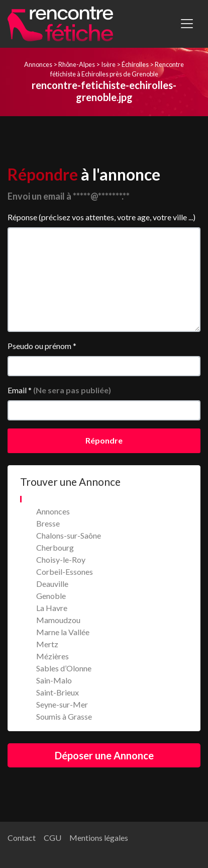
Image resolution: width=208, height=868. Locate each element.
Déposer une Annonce (104, 755)
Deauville (52, 584)
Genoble (51, 596)
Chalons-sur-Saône (69, 535)
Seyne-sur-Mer (62, 704)
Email (59, 390)
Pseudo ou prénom (42, 346)
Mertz (47, 644)
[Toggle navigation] (187, 24)
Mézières (53, 656)
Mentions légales (99, 838)
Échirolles (135, 64)
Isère (108, 64)
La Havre (52, 608)
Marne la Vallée (63, 632)
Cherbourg (55, 547)
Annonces (38, 64)
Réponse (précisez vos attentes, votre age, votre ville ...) (101, 217)
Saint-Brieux (58, 692)
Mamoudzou (58, 620)
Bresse (48, 523)
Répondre (104, 440)
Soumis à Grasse (64, 716)
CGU (53, 838)
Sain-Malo (54, 680)
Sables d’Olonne (64, 668)
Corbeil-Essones (65, 572)
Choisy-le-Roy (61, 559)
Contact (22, 838)
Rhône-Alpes (77, 64)
